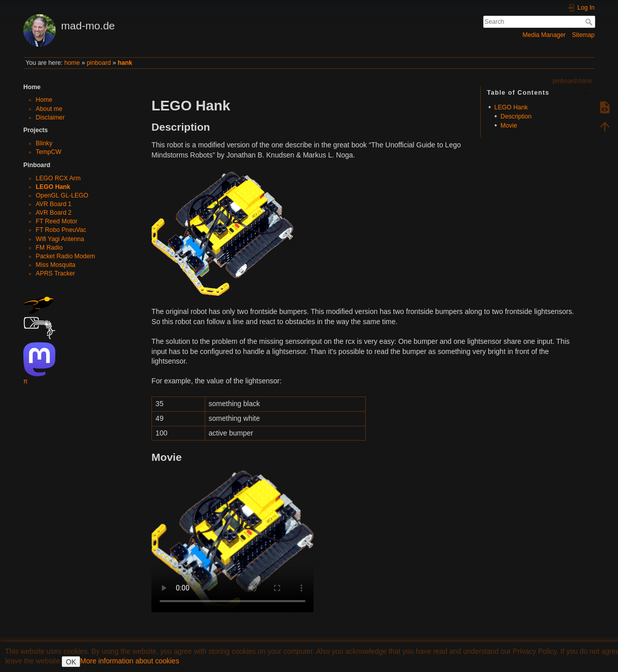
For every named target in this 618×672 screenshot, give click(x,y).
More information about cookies (129, 661)
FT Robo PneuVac (61, 230)
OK (71, 662)
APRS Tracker (56, 273)
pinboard (99, 63)
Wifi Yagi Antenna (60, 239)
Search (590, 22)
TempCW (49, 152)
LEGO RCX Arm (59, 178)
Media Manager (544, 35)
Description (516, 116)
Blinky (44, 143)
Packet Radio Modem (66, 256)
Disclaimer (50, 117)
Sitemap (583, 35)
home (72, 63)
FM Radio (49, 248)
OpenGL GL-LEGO (62, 195)
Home (44, 100)
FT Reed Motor (57, 221)
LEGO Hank (53, 187)
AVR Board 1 (54, 204)
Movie (509, 126)
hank (125, 63)
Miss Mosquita (56, 265)
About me (49, 109)
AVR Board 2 (54, 213)
